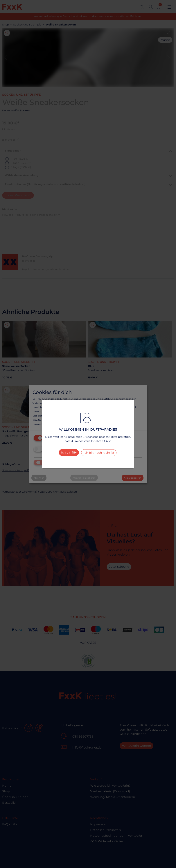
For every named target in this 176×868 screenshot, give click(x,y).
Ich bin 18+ (69, 453)
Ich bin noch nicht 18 (99, 453)
